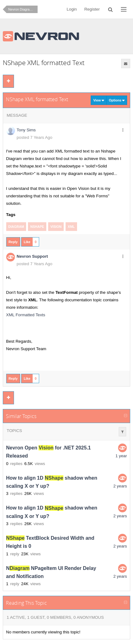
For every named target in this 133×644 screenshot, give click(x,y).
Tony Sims (26, 130)
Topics (14, 431)
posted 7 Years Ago (35, 137)
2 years (120, 486)
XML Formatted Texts (26, 315)
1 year (121, 456)
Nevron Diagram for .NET (23, 9)
